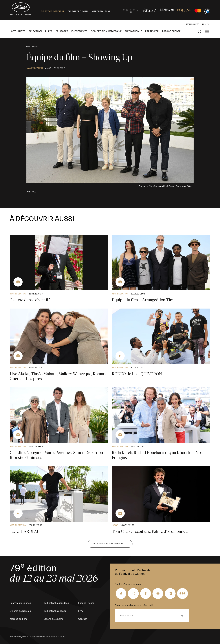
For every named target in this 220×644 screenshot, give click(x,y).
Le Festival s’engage (55, 611)
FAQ (81, 611)
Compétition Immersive (106, 31)
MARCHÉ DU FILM (101, 11)
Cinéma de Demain (20, 611)
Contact (83, 619)
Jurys (49, 31)
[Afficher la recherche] (200, 32)
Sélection (35, 31)
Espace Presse (171, 31)
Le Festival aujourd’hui (56, 603)
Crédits (62, 637)
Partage (31, 192)
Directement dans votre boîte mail (134, 605)
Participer (152, 31)
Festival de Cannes (20, 603)
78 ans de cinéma (54, 619)
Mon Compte (193, 24)
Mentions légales (18, 637)
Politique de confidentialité (42, 637)
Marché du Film (18, 619)
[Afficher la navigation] (207, 32)
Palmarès (62, 31)
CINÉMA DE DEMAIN (78, 11)
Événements (79, 31)
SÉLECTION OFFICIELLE (53, 11)
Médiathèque (133, 31)
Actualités (18, 31)
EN (208, 24)
